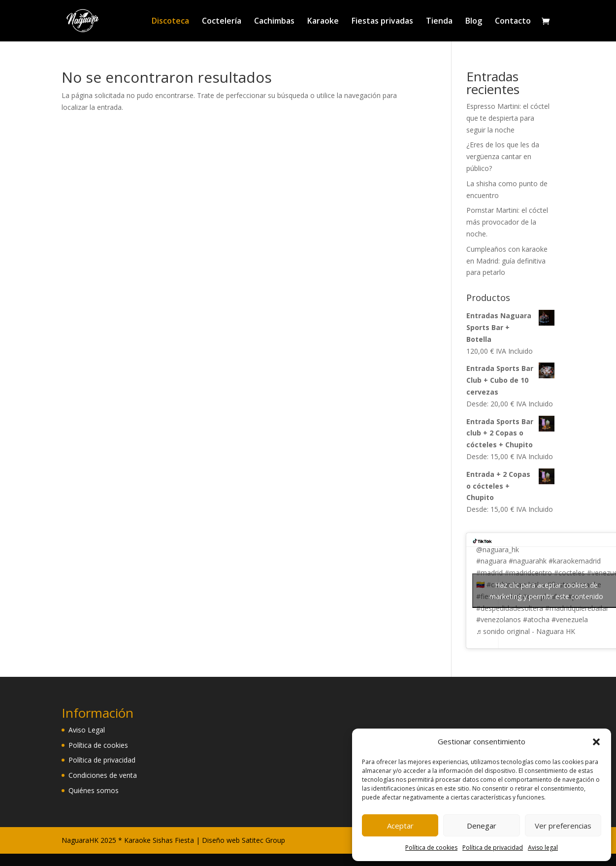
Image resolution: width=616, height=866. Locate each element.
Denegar (482, 826)
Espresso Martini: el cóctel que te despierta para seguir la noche (508, 118)
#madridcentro (528, 573)
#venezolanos (499, 619)
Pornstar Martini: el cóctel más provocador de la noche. (507, 222)
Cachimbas (274, 22)
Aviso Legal (87, 730)
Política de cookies (431, 848)
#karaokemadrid (575, 561)
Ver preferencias (563, 826)
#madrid (489, 573)
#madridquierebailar (577, 608)
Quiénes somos (94, 790)
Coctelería (222, 22)
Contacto (513, 22)
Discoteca (170, 22)
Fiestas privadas (382, 22)
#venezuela (570, 619)
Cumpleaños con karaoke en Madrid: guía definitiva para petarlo (507, 261)
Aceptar (400, 826)
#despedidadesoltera (510, 608)
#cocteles (569, 573)
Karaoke (323, 22)
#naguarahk (528, 561)
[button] (596, 742)
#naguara (491, 561)
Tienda (439, 22)
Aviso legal (543, 848)
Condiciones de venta (103, 775)
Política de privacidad (493, 848)
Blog (474, 22)
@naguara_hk (498, 550)
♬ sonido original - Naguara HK (526, 631)
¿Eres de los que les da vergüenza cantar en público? (503, 156)
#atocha (536, 619)
